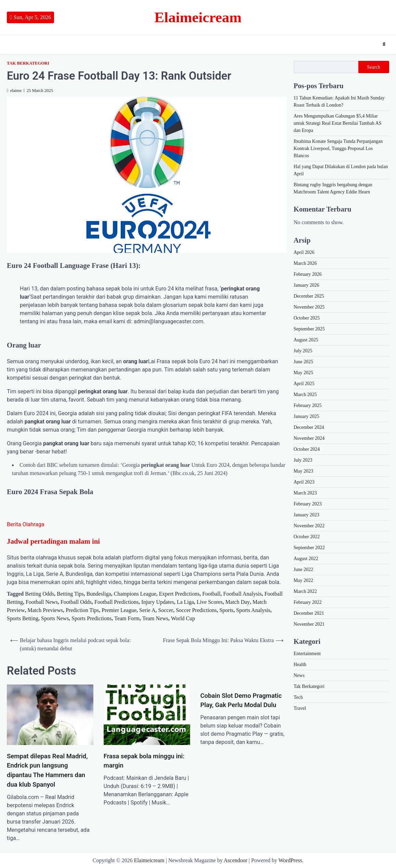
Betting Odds (39, 594)
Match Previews (45, 610)
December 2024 (309, 427)
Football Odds (76, 602)
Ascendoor (235, 860)
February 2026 (308, 274)
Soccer (166, 610)
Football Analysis (242, 594)
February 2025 (308, 405)
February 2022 (308, 602)
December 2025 (309, 296)
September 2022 (309, 548)
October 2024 (307, 449)
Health (300, 664)
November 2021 (309, 624)
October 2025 (307, 318)
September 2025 (309, 329)
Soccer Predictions (196, 610)
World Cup (183, 618)
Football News (42, 602)
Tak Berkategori (28, 63)
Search (374, 67)
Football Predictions (116, 602)
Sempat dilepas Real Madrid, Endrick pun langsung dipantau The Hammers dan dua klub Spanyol (47, 770)
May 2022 (303, 580)
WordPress (290, 860)
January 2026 (307, 285)
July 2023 (303, 460)
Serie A (147, 610)
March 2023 (305, 493)
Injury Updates (158, 602)
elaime (14, 91)
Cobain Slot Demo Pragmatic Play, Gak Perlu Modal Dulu (241, 701)
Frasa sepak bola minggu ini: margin (144, 761)
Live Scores (210, 602)
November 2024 (309, 438)
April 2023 (304, 482)
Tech (298, 697)
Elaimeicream (198, 17)
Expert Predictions (179, 594)
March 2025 (305, 395)
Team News (155, 618)
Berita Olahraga (26, 524)
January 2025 (307, 416)
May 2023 (303, 471)
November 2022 (309, 526)
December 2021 (309, 613)
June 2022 (303, 569)
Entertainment (307, 654)
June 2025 (303, 362)
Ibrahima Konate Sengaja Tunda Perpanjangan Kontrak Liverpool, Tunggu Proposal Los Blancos (338, 148)
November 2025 (309, 307)
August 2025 (306, 340)
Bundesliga (99, 594)
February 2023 (308, 504)
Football (211, 594)
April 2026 (304, 252)
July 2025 (303, 351)
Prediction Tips (82, 610)
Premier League (119, 610)
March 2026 (305, 263)
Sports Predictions (91, 618)
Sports (227, 610)
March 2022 (305, 591)
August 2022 (306, 559)
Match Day (238, 602)
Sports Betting (23, 618)
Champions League (135, 594)
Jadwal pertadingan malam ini (53, 541)
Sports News (55, 618)
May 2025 (303, 373)
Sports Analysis (253, 610)
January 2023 (307, 515)
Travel (300, 708)
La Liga (185, 602)
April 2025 (304, 384)
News (299, 675)
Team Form (127, 618)
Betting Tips (70, 594)
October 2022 (307, 537)
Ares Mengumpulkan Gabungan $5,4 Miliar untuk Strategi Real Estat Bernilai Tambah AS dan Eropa (338, 123)
